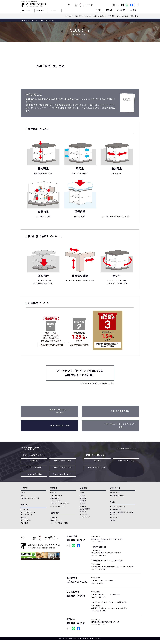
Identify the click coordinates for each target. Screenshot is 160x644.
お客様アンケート (56, 520)
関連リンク (113, 515)
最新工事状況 (55, 498)
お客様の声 (54, 518)
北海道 (23, 493)
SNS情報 (83, 512)
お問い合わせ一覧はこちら (126, 449)
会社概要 (83, 496)
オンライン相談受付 (34, 468)
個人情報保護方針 (115, 510)
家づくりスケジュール (28, 512)
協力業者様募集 (85, 509)
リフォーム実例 (55, 501)
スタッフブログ (85, 517)
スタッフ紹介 (84, 514)
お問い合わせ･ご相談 (63, 461)
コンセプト (24, 510)
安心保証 (24, 518)
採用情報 (83, 506)
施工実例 (53, 493)
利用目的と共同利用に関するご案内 (121, 512)
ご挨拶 (82, 493)
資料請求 (34, 461)
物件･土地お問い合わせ (63, 468)
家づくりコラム (26, 520)
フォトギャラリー (56, 496)
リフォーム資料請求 (34, 474)
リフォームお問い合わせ (63, 474)
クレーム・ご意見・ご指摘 (59, 523)
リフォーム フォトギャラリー (60, 504)
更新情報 (113, 520)
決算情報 (83, 501)
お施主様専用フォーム (117, 496)
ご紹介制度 (24, 523)
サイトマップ (114, 518)
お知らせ (83, 504)
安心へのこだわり (32, 20)
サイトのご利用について (118, 507)
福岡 (22, 496)
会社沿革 (83, 498)
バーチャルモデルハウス (58, 506)
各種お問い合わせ (115, 493)
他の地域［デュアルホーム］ (30, 498)
